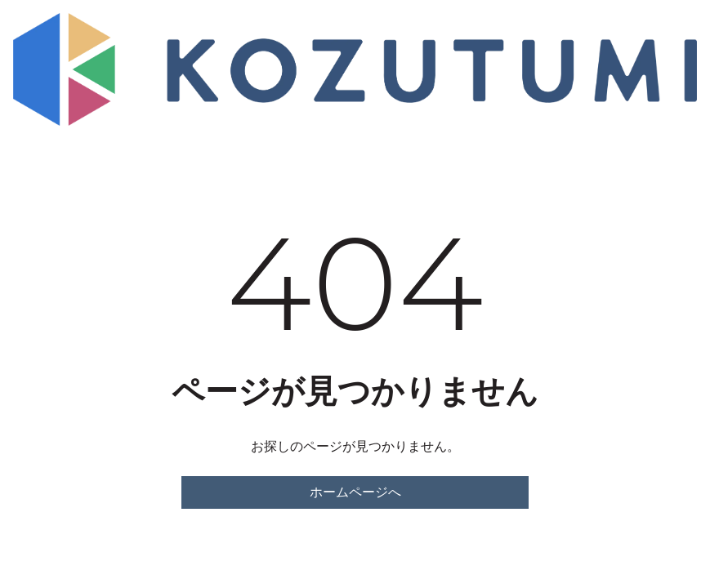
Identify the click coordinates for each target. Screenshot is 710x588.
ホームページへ (355, 492)
